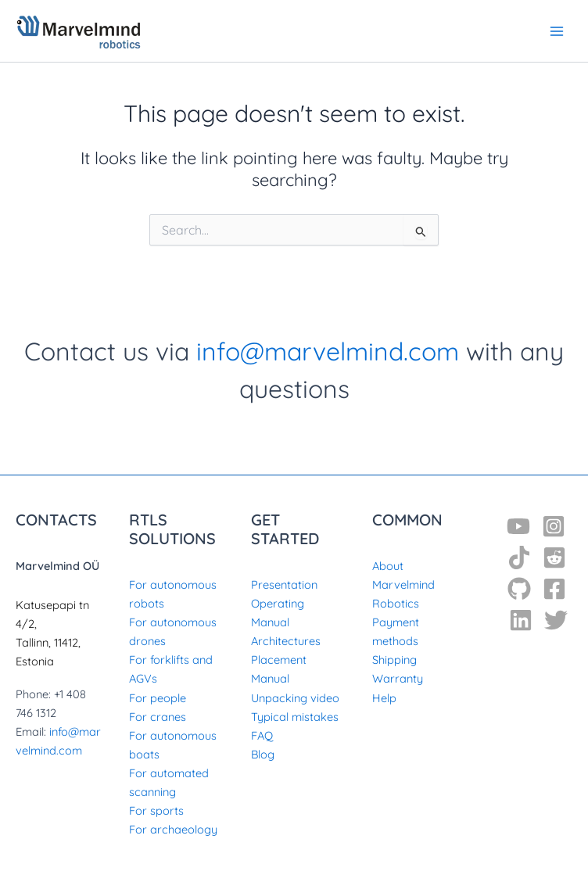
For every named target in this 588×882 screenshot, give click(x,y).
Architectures (286, 641)
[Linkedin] (521, 620)
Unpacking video (295, 698)
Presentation (284, 584)
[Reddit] (554, 558)
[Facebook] (554, 589)
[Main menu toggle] (557, 30)
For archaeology (173, 829)
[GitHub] (519, 589)
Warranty (398, 678)
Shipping (394, 660)
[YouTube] (518, 526)
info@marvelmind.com (328, 351)
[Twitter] (556, 620)
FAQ (262, 735)
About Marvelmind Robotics (403, 584)
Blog (263, 754)
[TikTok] (519, 558)
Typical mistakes (295, 717)
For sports (156, 810)
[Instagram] (554, 526)
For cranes (158, 717)
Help (384, 698)
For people (158, 698)
